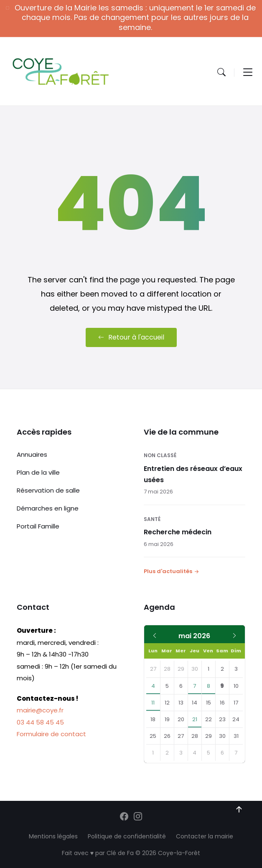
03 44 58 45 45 (40, 722)
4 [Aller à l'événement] (153, 686)
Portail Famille (38, 526)
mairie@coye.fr (40, 710)
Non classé (160, 455)
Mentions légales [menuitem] (53, 836)
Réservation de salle (48, 490)
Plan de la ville (38, 472)
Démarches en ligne (48, 508)
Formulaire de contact (51, 734)
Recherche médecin (178, 532)
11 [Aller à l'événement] (153, 703)
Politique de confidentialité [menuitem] (127, 836)
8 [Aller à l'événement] (209, 686)
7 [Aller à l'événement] (195, 686)
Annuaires (32, 454)
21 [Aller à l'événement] (195, 719)
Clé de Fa (120, 853)
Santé (152, 519)
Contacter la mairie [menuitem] (205, 836)
